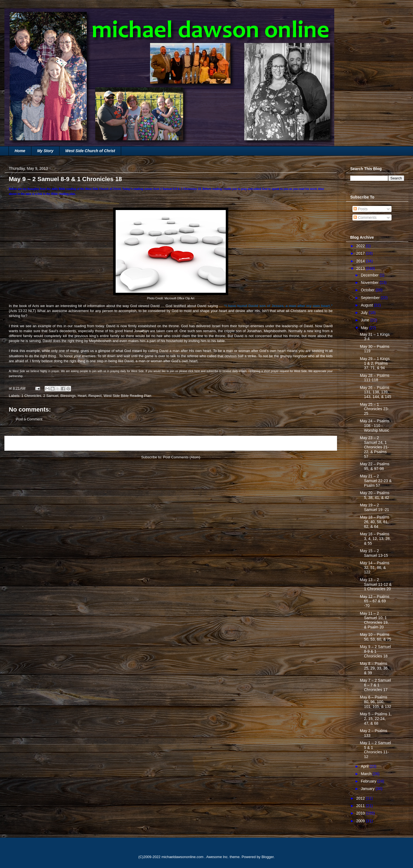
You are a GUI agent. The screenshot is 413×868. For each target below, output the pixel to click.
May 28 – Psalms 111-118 (375, 378)
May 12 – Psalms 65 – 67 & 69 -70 (375, 601)
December (370, 275)
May (365, 328)
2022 (361, 246)
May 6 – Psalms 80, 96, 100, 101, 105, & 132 (376, 702)
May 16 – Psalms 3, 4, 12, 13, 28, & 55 (375, 539)
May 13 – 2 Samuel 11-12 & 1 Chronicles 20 (376, 584)
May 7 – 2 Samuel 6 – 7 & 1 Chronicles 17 (375, 685)
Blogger (268, 857)
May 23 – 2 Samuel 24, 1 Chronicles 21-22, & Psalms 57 (374, 447)
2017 (361, 253)
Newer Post (20, 443)
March (367, 774)
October (368, 290)
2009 (361, 821)
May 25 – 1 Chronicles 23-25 (374, 409)
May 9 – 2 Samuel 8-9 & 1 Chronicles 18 (375, 651)
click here (194, 371)
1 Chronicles (31, 396)
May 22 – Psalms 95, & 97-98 (375, 466)
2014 (361, 261)
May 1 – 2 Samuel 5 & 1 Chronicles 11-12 (375, 750)
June (365, 320)
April (365, 766)
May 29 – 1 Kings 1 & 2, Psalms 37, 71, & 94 (375, 363)
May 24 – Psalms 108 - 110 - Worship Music (375, 426)
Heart (82, 396)
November (370, 283)
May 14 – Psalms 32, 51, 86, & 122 (375, 568)
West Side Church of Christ (90, 151)
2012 (361, 798)
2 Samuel (51, 396)
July (365, 313)
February (369, 781)
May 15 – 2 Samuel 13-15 (374, 553)
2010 (361, 813)
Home (20, 151)
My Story (45, 151)
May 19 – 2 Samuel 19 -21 (374, 507)
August (367, 305)
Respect (95, 396)
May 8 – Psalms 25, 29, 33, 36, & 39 (374, 668)
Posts (361, 209)
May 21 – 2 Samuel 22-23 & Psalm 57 (376, 481)
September (371, 298)
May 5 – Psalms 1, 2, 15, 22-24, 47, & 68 (376, 719)
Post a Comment (29, 419)
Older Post (322, 443)
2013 (361, 268)
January (368, 789)
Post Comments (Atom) (182, 457)
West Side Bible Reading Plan (127, 396)
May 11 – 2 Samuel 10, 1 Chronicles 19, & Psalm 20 (374, 620)
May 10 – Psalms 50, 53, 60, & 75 (376, 637)
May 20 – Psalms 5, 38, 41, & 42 (375, 495)
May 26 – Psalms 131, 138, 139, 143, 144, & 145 (376, 392)
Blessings (68, 396)
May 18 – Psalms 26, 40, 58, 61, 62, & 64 (375, 522)
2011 (361, 806)
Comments (365, 217)
